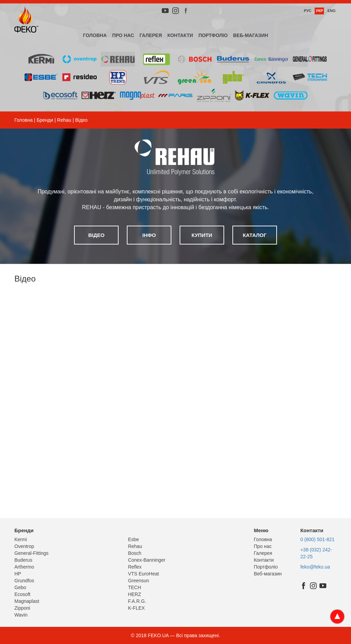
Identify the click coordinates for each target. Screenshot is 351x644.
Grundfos (24, 581)
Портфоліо (213, 35)
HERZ (134, 594)
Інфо (149, 235)
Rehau (64, 120)
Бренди (45, 120)
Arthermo (24, 567)
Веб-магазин (251, 35)
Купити (202, 235)
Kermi (21, 539)
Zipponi (22, 608)
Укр (319, 11)
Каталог (255, 235)
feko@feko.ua (315, 567)
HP (18, 574)
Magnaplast (27, 601)
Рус (307, 11)
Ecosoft (22, 594)
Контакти (180, 35)
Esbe (133, 539)
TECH (134, 587)
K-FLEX (136, 608)
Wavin (21, 615)
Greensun (138, 581)
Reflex (135, 567)
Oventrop (24, 546)
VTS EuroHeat (143, 574)
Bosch (135, 553)
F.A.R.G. (137, 601)
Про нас (123, 35)
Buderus (23, 560)
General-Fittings (32, 553)
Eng (331, 11)
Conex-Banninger (147, 560)
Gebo (20, 587)
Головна (95, 35)
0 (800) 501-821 (317, 539)
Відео (96, 235)
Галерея (151, 35)
